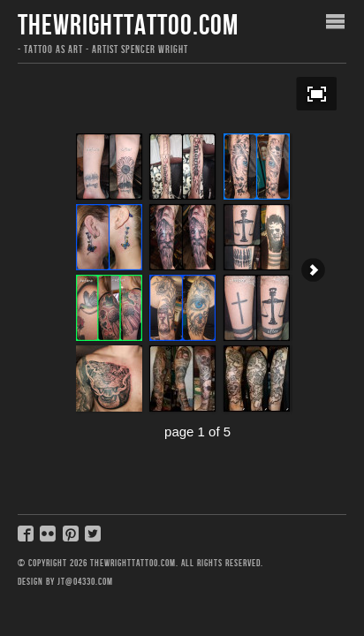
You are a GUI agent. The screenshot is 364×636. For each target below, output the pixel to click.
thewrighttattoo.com (128, 26)
